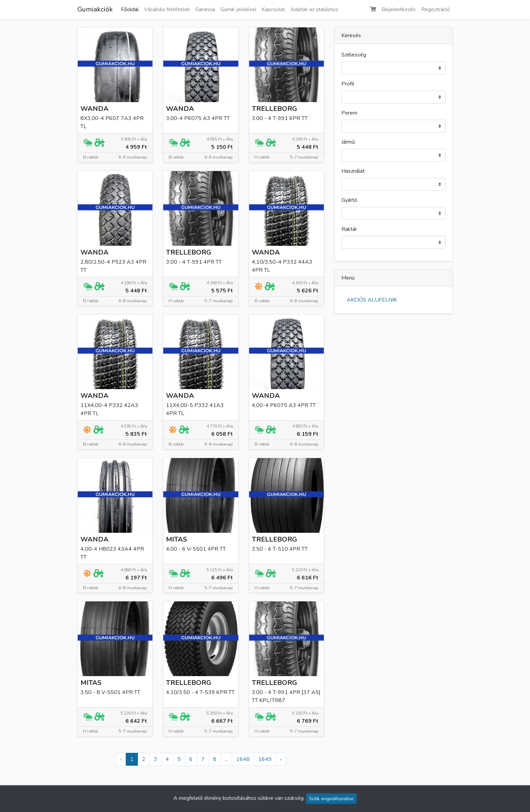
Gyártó (349, 200)
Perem (349, 113)
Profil (348, 84)
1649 (265, 759)
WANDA (94, 109)
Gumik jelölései (238, 9)
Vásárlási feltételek (167, 9)
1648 (243, 759)
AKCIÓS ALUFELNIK (372, 300)
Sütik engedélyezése (331, 799)
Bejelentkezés (399, 9)
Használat (353, 171)
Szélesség (354, 55)
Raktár (349, 229)
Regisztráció (436, 9)
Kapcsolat (273, 9)
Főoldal (130, 9)
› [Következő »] (281, 759)
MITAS (176, 539)
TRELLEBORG (274, 109)
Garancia (205, 9)
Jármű (348, 142)
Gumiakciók (95, 9)
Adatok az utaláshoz (314, 9)
